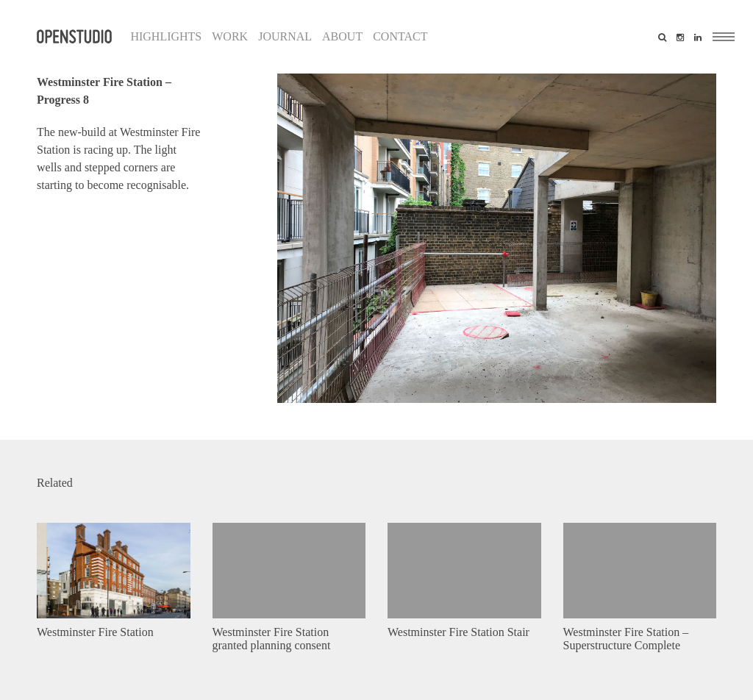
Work (230, 36)
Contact (400, 36)
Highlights (166, 36)
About (342, 36)
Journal (285, 36)
